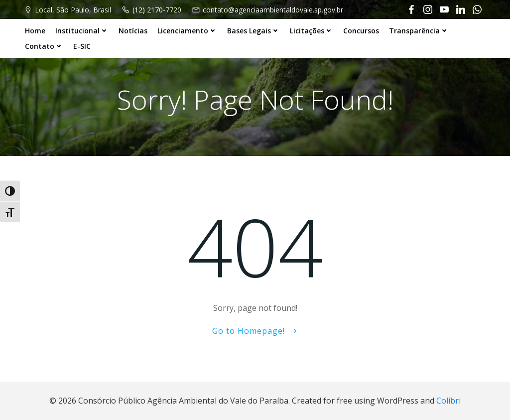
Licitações (312, 31)
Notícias (133, 31)
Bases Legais (254, 31)
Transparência (419, 31)
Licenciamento (187, 31)
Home (35, 31)
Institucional (82, 31)
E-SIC (82, 46)
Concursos (361, 31)
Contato (44, 46)
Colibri (448, 401)
